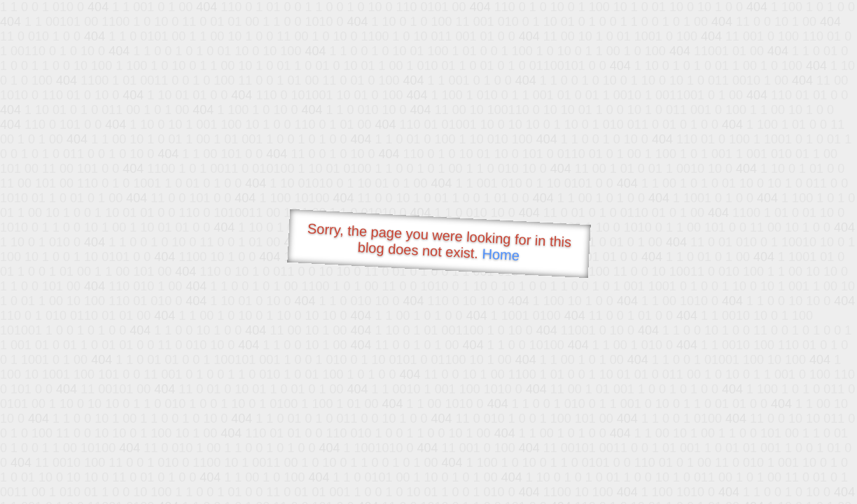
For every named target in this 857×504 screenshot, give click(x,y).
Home (501, 254)
